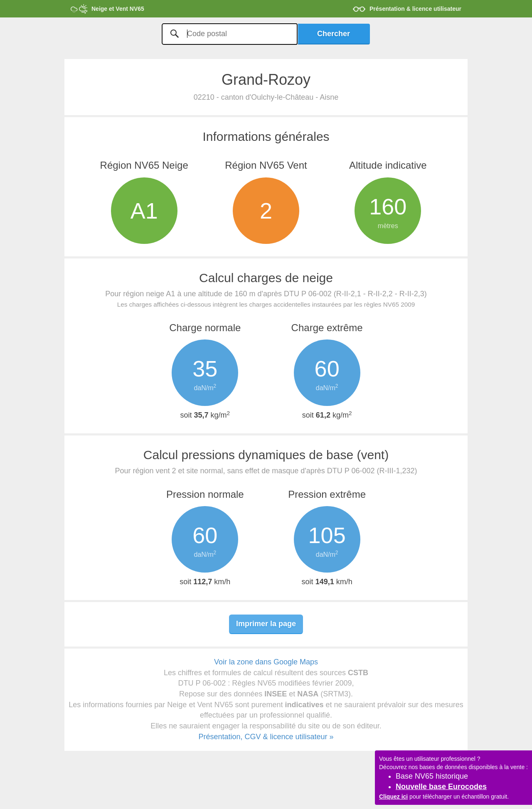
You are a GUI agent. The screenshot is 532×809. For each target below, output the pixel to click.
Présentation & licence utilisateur (415, 9)
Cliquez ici (393, 797)
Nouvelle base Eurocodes (441, 787)
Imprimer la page (266, 624)
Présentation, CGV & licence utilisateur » (266, 737)
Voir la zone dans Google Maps (266, 662)
